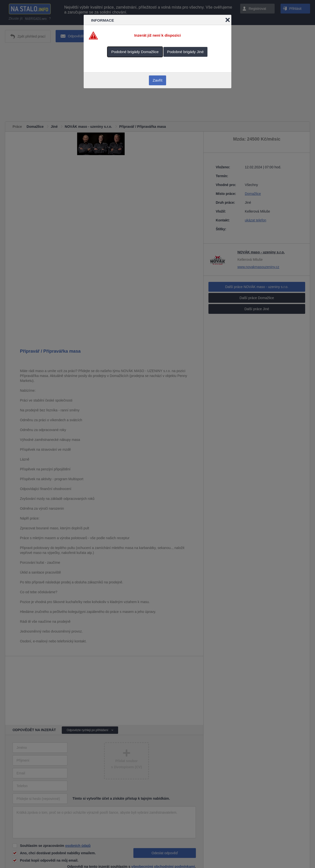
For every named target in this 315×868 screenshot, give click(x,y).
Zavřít (157, 80)
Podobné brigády (135, 52)
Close (228, 20)
